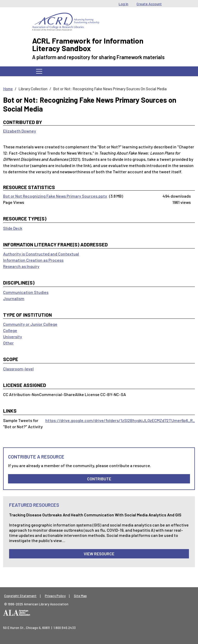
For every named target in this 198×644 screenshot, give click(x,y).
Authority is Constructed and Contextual (41, 254)
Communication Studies (26, 292)
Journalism (14, 298)
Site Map (80, 596)
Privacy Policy (55, 596)
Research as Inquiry (21, 266)
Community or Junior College (30, 324)
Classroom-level (18, 369)
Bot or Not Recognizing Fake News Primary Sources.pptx (55, 196)
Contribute (99, 479)
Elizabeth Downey (20, 131)
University (13, 337)
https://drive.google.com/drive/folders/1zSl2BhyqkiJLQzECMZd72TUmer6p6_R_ (120, 420)
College (10, 330)
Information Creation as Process (33, 260)
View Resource (99, 554)
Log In (123, 4)
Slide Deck (13, 228)
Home (8, 89)
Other (8, 343)
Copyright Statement (20, 596)
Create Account (149, 4)
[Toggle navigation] (39, 71)
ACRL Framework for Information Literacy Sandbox (88, 44)
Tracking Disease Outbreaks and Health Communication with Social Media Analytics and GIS (95, 515)
